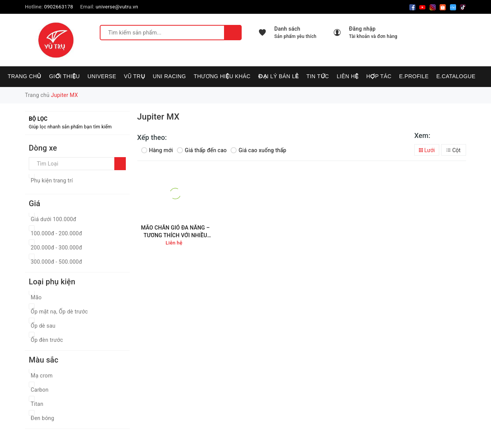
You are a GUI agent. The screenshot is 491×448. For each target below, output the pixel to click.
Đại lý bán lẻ (278, 76)
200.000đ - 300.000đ (56, 248)
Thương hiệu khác (222, 76)
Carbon (40, 390)
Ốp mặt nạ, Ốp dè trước (59, 312)
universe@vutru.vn (117, 7)
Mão (36, 297)
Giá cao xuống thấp (258, 150)
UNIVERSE (102, 76)
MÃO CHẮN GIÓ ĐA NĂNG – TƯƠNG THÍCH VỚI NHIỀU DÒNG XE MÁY (175, 232)
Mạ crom (42, 376)
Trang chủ (25, 76)
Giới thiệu (64, 76)
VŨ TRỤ (134, 76)
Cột (453, 150)
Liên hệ (348, 76)
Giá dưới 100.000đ (54, 219)
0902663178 (59, 7)
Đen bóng (42, 418)
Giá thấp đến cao (202, 150)
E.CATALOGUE (456, 76)
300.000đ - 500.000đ (56, 262)
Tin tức (318, 76)
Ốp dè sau (43, 326)
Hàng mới (157, 150)
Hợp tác (379, 76)
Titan (37, 404)
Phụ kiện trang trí (52, 181)
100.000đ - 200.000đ (56, 233)
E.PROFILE (414, 76)
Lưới (427, 150)
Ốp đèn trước (47, 340)
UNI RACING (169, 76)
